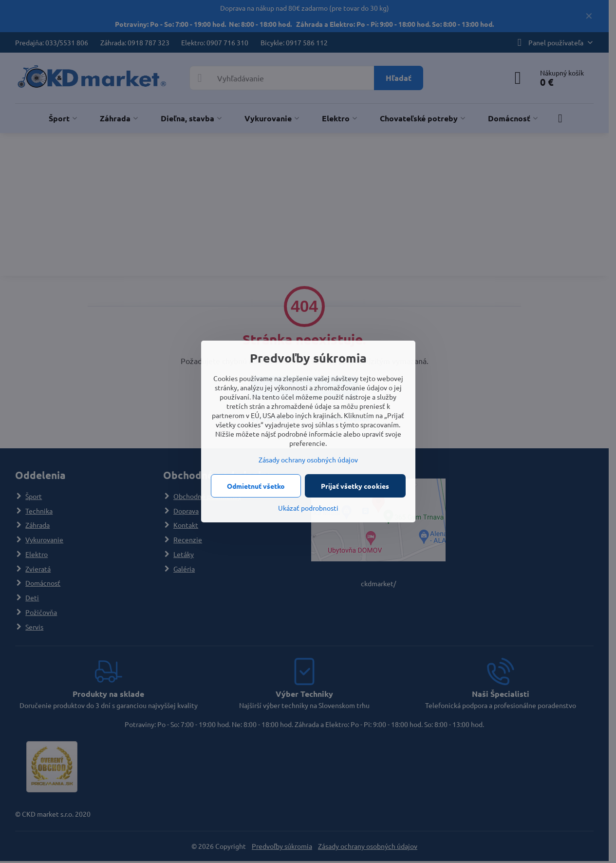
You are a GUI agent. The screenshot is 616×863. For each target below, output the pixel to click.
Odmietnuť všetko (256, 486)
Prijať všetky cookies (355, 486)
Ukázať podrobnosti (308, 508)
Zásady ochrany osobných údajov (308, 460)
